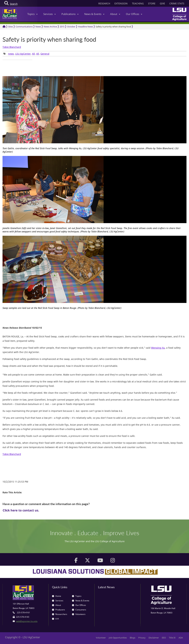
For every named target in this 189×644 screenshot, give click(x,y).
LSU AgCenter (23, 54)
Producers (58, 610)
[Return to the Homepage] (4, 27)
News (38, 27)
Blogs (133, 638)
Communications (24, 27)
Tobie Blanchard (12, 47)
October (71, 27)
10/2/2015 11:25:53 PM (15, 482)
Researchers (60, 614)
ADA (181, 638)
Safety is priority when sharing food (113, 27)
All (33, 54)
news (11, 54)
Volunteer (101, 638)
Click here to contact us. (21, 510)
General (45, 54)
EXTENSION (121, 3)
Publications (70, 14)
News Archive (50, 27)
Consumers (79, 610)
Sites (11, 27)
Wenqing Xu (158, 348)
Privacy (142, 638)
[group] (17, 60)
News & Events (94, 14)
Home (57, 596)
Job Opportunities (118, 638)
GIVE (162, 3)
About (115, 14)
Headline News (86, 27)
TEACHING (138, 3)
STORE (152, 3)
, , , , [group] (26, 54)
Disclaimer (154, 638)
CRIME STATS (177, 3)
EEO (164, 638)
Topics (32, 14)
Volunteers (79, 614)
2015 (62, 27)
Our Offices (134, 14)
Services (50, 14)
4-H (55, 619)
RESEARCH (104, 3)
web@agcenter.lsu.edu (27, 621)
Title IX (172, 638)
